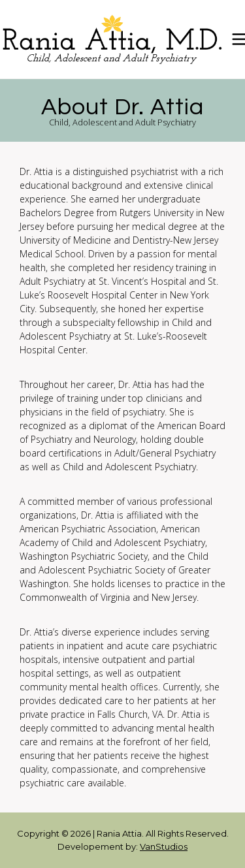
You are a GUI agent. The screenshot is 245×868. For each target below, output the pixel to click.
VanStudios (164, 846)
